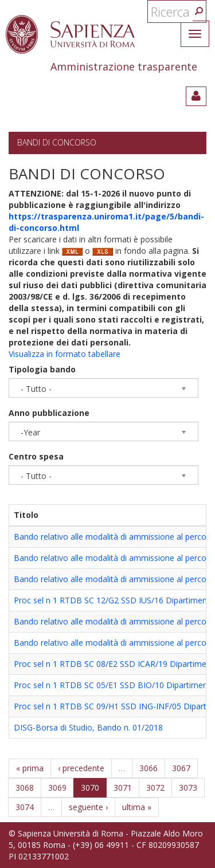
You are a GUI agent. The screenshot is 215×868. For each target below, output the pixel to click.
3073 (188, 788)
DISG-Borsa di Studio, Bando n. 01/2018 (88, 727)
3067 (181, 768)
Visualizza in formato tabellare (64, 354)
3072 (155, 788)
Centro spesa (36, 456)
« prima (30, 768)
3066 (148, 768)
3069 (57, 788)
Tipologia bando (42, 369)
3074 (25, 807)
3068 (25, 788)
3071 (123, 788)
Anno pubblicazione (49, 413)
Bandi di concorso (57, 142)
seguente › (88, 807)
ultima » (137, 807)
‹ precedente (81, 768)
